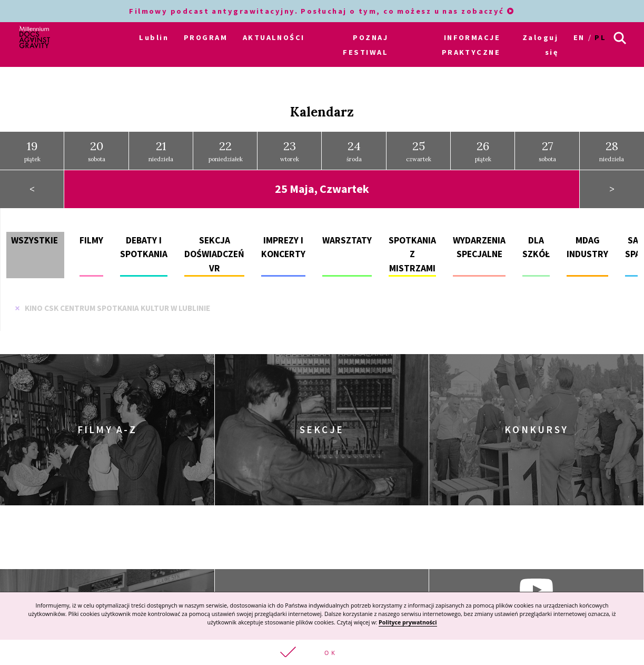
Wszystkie (34, 240)
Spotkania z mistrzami (412, 254)
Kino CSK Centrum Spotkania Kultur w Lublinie (112, 308)
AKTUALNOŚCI (274, 37)
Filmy (91, 240)
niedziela (161, 151)
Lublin (154, 37)
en (579, 37)
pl (600, 37)
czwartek (419, 151)
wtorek (290, 151)
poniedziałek (226, 151)
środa (354, 151)
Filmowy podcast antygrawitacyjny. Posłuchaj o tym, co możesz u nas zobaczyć (322, 11)
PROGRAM (206, 37)
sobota (97, 151)
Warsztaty (347, 240)
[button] (322, 652)
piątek (32, 151)
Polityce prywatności (408, 622)
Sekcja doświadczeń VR (214, 254)
